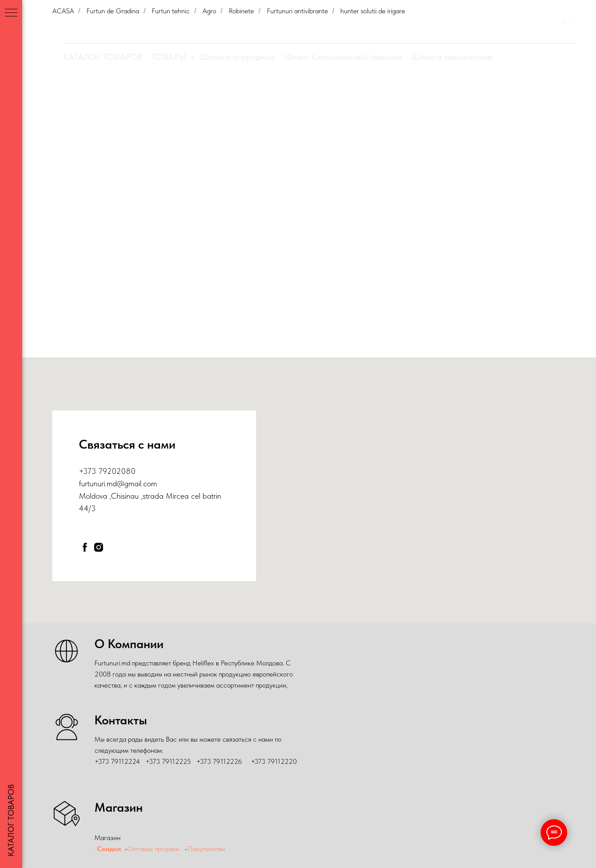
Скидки (109, 849)
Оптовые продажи (153, 849)
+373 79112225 (168, 761)
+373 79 (93, 471)
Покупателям (207, 849)
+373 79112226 (219, 761)
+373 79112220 (274, 761)
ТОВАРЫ (170, 57)
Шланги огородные (238, 57)
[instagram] (99, 547)
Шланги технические (452, 57)
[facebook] (85, 547)
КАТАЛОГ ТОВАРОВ (103, 57)
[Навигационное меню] (11, 13)
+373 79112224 (117, 761)
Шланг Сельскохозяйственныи (343, 57)
